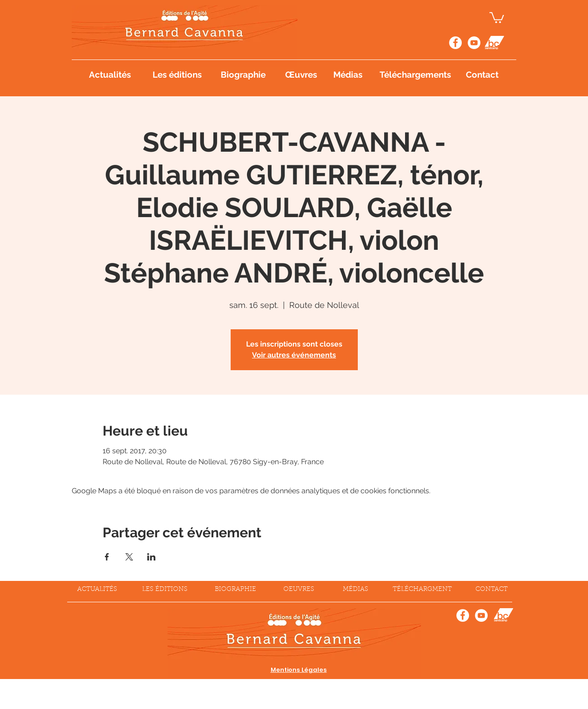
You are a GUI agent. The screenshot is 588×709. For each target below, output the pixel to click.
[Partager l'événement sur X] (129, 557)
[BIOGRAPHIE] (235, 590)
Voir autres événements (294, 355)
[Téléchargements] (417, 74)
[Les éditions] (178, 74)
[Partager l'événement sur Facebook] (107, 557)
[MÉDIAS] (356, 590)
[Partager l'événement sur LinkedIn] (151, 557)
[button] (497, 17)
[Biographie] (243, 74)
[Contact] (482, 74)
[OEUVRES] (299, 590)
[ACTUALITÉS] (97, 590)
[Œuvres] (301, 74)
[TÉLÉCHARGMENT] (422, 590)
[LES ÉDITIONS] (165, 590)
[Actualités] (110, 74)
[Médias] (348, 74)
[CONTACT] (492, 590)
